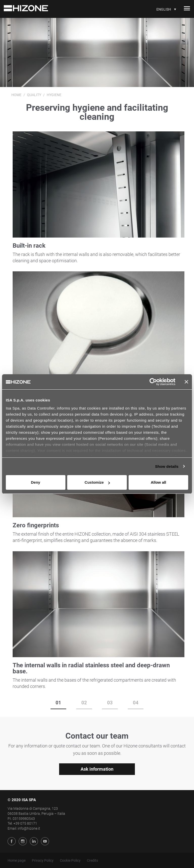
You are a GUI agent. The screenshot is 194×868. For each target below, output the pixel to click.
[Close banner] (186, 382)
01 (58, 703)
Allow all (159, 482)
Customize (97, 482)
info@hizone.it (29, 828)
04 (136, 703)
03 (110, 703)
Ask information (97, 769)
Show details (167, 466)
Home (16, 95)
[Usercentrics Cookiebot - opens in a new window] (153, 382)
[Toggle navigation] (187, 9)
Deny (35, 482)
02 (84, 703)
